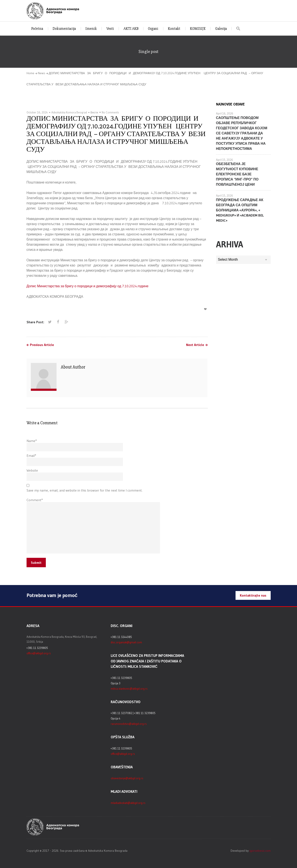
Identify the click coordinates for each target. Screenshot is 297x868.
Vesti (110, 29)
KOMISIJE (198, 29)
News (42, 73)
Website (32, 470)
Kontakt (174, 29)
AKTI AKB (131, 29)
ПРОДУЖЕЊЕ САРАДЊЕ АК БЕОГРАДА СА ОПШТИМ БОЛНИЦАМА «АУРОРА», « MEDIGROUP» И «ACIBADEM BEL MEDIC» (240, 210)
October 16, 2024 (37, 112)
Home (30, 73)
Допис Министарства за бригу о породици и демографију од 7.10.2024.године (88, 286)
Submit (36, 563)
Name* (32, 441)
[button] (238, 29)
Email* (31, 456)
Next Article (195, 345)
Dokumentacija (64, 29)
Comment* (35, 500)
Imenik (91, 29)
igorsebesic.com (260, 851)
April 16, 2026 (225, 113)
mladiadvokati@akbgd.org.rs (128, 803)
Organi (153, 29)
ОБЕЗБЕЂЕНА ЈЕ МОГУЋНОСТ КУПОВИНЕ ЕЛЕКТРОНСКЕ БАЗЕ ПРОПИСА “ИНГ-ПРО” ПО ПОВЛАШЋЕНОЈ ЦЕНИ (237, 174)
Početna (37, 29)
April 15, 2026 (225, 160)
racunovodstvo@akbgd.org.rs (129, 724)
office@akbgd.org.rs (39, 653)
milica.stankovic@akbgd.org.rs (129, 689)
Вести (94, 112)
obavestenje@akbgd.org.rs (127, 778)
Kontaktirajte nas (253, 595)
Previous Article (42, 345)
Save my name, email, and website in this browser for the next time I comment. (84, 490)
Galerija (221, 29)
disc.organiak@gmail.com (126, 642)
